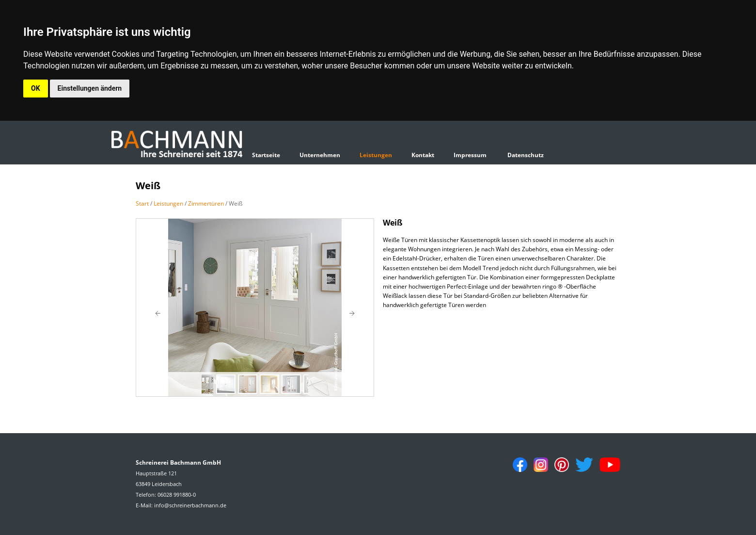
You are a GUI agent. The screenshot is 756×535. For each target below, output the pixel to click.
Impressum (470, 155)
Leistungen (376, 155)
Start (142, 203)
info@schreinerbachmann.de (190, 505)
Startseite (266, 155)
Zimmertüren (206, 203)
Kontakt (423, 155)
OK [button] (36, 88)
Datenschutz (526, 155)
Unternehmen (320, 155)
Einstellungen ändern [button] (90, 88)
